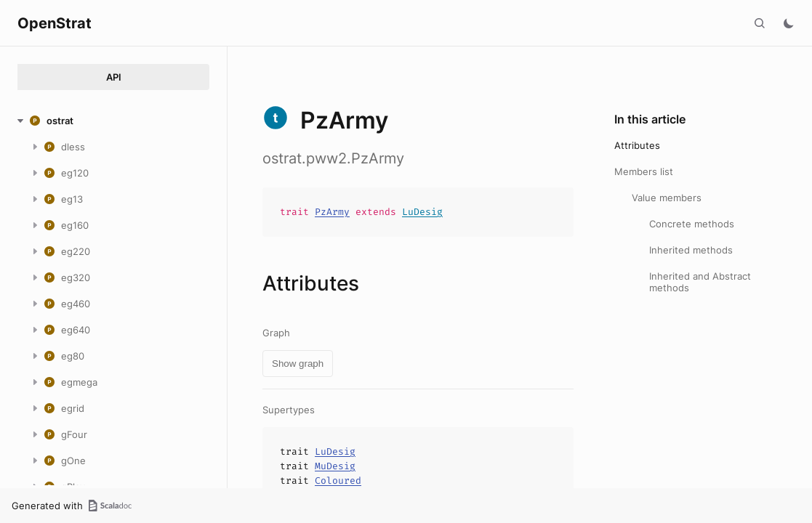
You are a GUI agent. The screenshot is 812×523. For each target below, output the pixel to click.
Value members (667, 198)
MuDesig (335, 466)
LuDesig (422, 212)
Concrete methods (692, 224)
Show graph (298, 364)
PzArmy (332, 212)
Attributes (637, 145)
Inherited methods (691, 250)
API (114, 77)
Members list (644, 171)
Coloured (338, 481)
